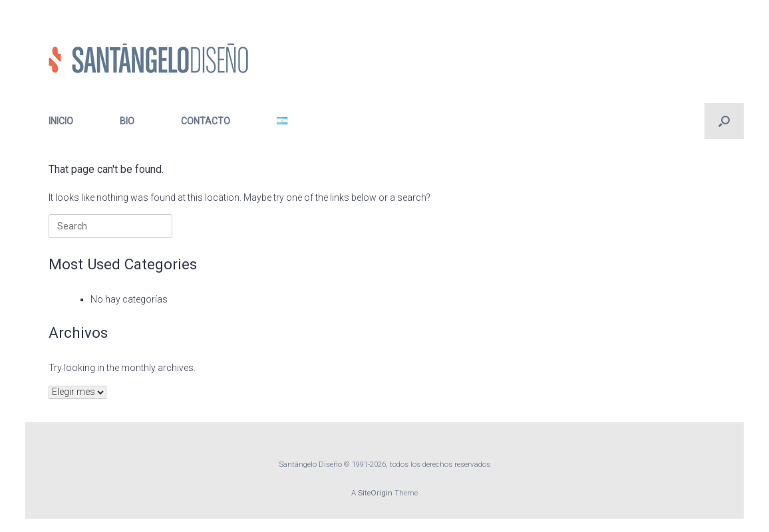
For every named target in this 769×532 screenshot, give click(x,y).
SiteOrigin (375, 493)
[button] (724, 121)
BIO (127, 121)
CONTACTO (206, 121)
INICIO (61, 121)
